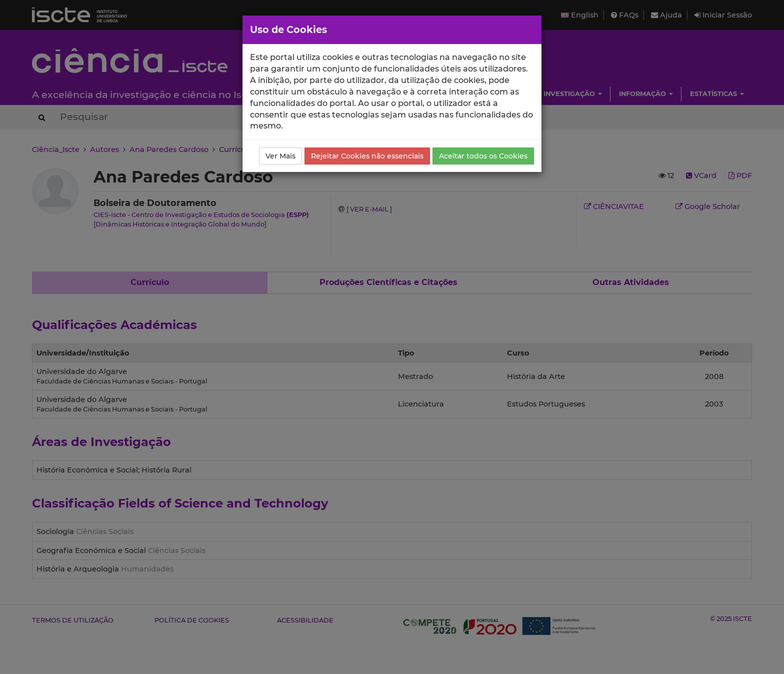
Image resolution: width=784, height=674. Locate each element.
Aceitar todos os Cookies (483, 156)
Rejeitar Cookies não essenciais (367, 156)
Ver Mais (280, 156)
